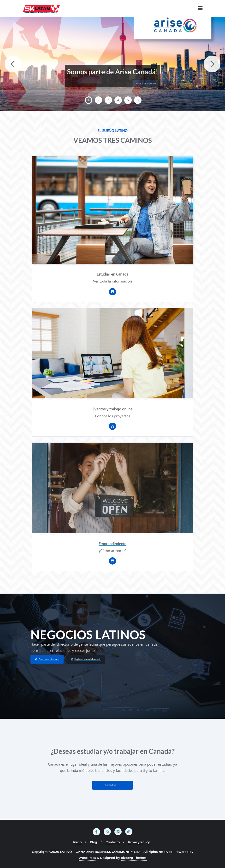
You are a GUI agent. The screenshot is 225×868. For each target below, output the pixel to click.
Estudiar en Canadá (112, 274)
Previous (13, 64)
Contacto (113, 842)
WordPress (87, 858)
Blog (94, 842)
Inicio (77, 842)
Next (212, 64)
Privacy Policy (139, 842)
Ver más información (146, 84)
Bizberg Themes (134, 858)
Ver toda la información (112, 281)
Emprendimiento (112, 544)
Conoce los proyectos (113, 416)
